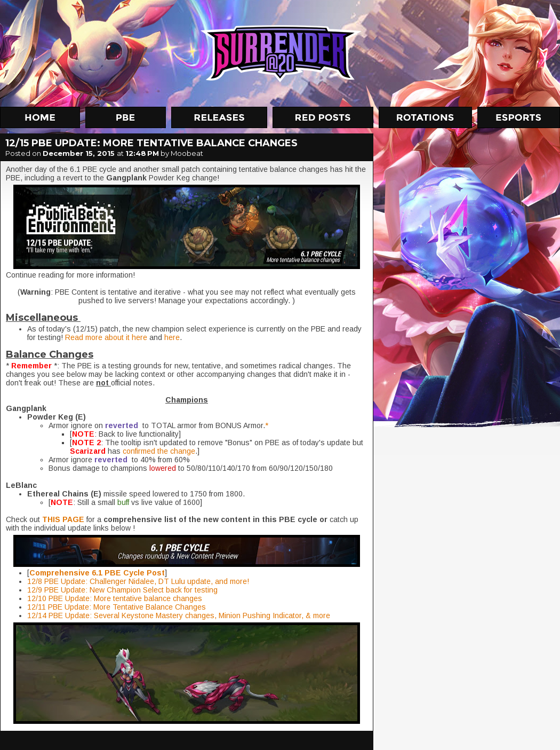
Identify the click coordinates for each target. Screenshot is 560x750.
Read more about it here (106, 337)
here (172, 337)
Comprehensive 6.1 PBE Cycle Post (97, 573)
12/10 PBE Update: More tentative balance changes (115, 598)
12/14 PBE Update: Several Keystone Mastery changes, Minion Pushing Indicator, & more (179, 615)
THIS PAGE (63, 519)
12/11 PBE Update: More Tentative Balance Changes (117, 607)
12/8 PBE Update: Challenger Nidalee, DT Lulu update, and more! (138, 581)
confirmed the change (159, 451)
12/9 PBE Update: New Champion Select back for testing (122, 590)
